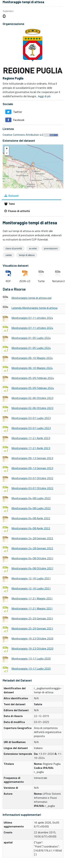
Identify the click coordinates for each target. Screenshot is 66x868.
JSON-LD (25, 274)
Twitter (14, 112)
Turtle (41, 274)
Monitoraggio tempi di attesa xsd (31, 298)
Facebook (15, 120)
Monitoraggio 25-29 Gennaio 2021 (32, 618)
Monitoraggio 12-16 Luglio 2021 (31, 578)
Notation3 (58, 274)
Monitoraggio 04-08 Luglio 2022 (31, 498)
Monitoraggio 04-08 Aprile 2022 (31, 518)
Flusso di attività (17, 211)
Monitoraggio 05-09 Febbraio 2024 (33, 378)
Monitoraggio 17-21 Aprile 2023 (31, 438)
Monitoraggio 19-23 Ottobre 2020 (32, 638)
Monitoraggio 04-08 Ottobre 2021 (32, 558)
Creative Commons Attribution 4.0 (23, 135)
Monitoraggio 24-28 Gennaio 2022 (32, 538)
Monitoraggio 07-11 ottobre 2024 (32, 318)
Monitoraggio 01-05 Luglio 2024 (31, 338)
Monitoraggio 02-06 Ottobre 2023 (32, 398)
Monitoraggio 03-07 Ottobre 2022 (32, 478)
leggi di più (44, 96)
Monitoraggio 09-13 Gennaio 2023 (32, 458)
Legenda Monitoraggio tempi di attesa (34, 308)
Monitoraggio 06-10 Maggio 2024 (32, 358)
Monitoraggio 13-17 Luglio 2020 (31, 658)
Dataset (12, 196)
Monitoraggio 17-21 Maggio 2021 (32, 598)
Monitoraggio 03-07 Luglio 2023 (31, 418)
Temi (10, 204)
